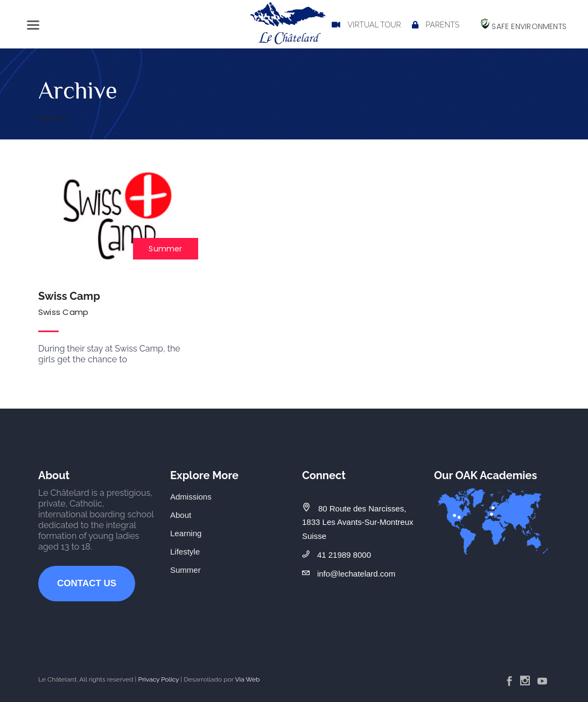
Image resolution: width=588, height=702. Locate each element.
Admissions (191, 497)
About (181, 515)
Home (50, 118)
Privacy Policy (158, 679)
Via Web (247, 679)
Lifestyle (185, 552)
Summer (165, 249)
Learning (186, 533)
